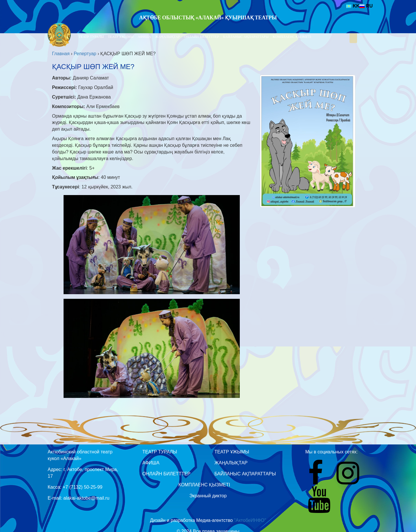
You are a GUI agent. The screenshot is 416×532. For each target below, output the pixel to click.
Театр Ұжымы (121, 37)
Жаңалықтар (168, 37)
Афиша (144, 37)
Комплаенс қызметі (292, 37)
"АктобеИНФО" (250, 520)
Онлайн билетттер (202, 37)
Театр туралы (91, 37)
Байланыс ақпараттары (246, 37)
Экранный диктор (208, 496)
